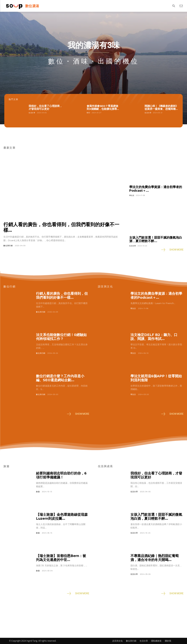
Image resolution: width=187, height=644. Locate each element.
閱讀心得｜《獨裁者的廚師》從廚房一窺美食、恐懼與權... (161, 107)
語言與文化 (105, 287)
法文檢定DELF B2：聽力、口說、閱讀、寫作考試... (154, 337)
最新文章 (9, 148)
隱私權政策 (156, 641)
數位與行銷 (8, 246)
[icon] (181, 6)
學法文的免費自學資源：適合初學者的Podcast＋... (156, 189)
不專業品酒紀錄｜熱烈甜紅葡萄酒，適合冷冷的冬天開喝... (155, 558)
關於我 (168, 641)
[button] (174, 6)
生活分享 (32, 113)
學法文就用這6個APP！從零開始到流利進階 (156, 378)
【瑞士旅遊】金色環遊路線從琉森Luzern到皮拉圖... (62, 516)
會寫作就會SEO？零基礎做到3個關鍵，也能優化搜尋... (103, 107)
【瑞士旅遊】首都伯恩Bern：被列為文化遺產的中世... (61, 558)
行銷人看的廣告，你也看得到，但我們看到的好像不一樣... (61, 227)
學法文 (132, 195)
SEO (88, 113)
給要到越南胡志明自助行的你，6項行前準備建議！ (61, 475)
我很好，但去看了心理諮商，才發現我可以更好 (45, 107)
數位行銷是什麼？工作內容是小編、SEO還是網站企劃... (60, 378)
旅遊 (6, 466)
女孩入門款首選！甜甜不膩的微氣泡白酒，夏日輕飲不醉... (156, 239)
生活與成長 (105, 466)
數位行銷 (9, 287)
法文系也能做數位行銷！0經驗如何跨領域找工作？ (61, 337)
